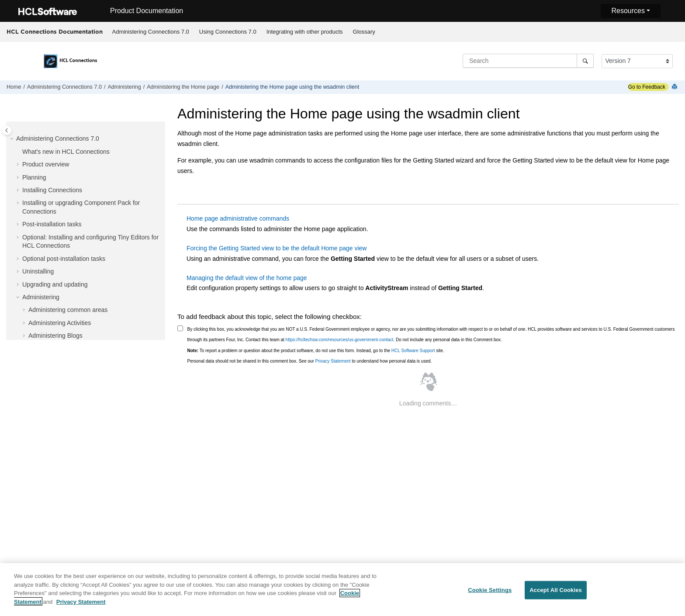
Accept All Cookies (556, 593)
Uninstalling (38, 271)
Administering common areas (68, 310)
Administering (124, 87)
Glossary (364, 32)
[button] (13, 139)
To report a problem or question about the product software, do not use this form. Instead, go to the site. (316, 351)
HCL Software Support (413, 351)
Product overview (46, 164)
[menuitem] (150, 32)
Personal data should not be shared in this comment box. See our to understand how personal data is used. (310, 361)
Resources (628, 11)
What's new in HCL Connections (66, 152)
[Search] (585, 61)
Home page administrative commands (238, 218)
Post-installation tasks (52, 224)
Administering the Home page (183, 87)
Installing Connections (52, 190)
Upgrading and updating (55, 284)
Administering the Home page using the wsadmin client (292, 87)
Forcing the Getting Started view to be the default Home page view (277, 248)
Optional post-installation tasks (64, 259)
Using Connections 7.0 (228, 32)
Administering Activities (60, 323)
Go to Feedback (647, 87)
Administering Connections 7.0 (151, 32)
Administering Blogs (55, 336)
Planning (34, 177)
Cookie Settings (490, 593)
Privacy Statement (333, 361)
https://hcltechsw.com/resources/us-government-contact (340, 340)
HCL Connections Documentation (55, 31)
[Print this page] (675, 87)
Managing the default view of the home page (247, 278)
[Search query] (528, 61)
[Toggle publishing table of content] (7, 130)
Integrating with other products (305, 32)
